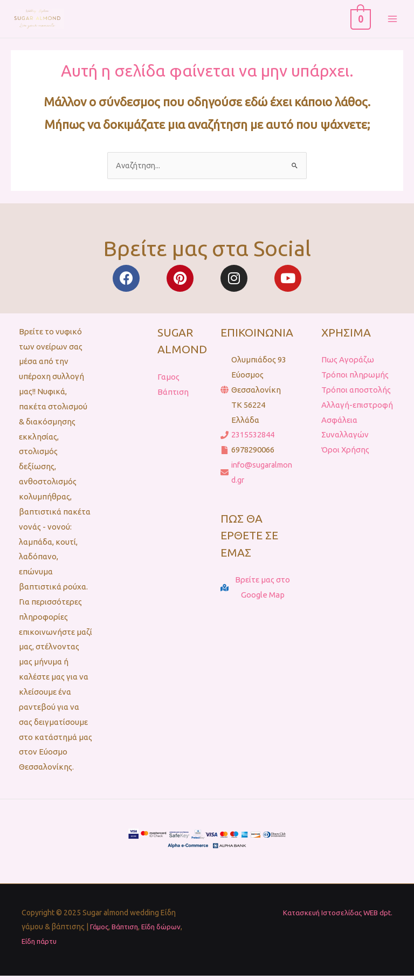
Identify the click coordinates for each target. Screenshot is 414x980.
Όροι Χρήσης (345, 455)
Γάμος (100, 932)
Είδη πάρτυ (41, 946)
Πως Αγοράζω (348, 365)
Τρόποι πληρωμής (355, 380)
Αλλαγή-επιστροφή (357, 410)
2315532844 (253, 440)
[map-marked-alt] (257, 593)
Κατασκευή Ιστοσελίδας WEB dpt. (334, 918)
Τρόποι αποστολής (356, 395)
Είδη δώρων (167, 932)
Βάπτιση (173, 397)
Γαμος (168, 382)
